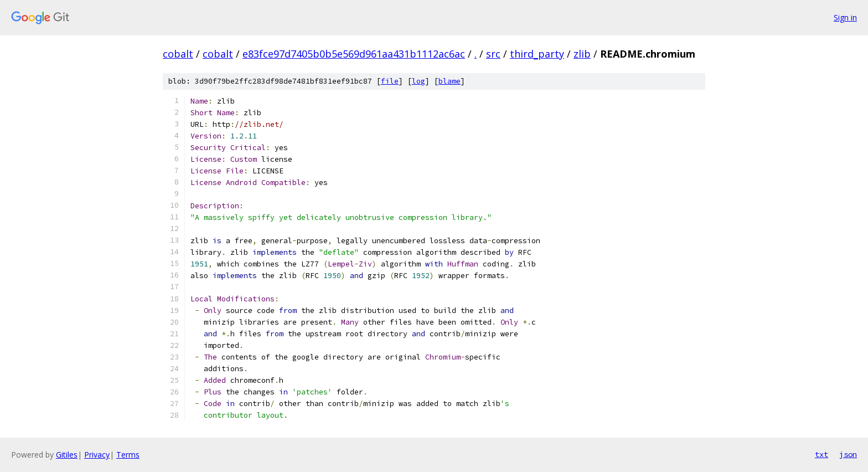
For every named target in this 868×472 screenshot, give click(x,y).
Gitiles (67, 455)
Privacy (97, 455)
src (493, 54)
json (848, 454)
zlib (582, 54)
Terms (128, 455)
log (418, 81)
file (390, 81)
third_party (537, 54)
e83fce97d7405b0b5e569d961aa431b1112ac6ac (354, 54)
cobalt (178, 54)
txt (821, 454)
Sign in (845, 17)
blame (449, 81)
